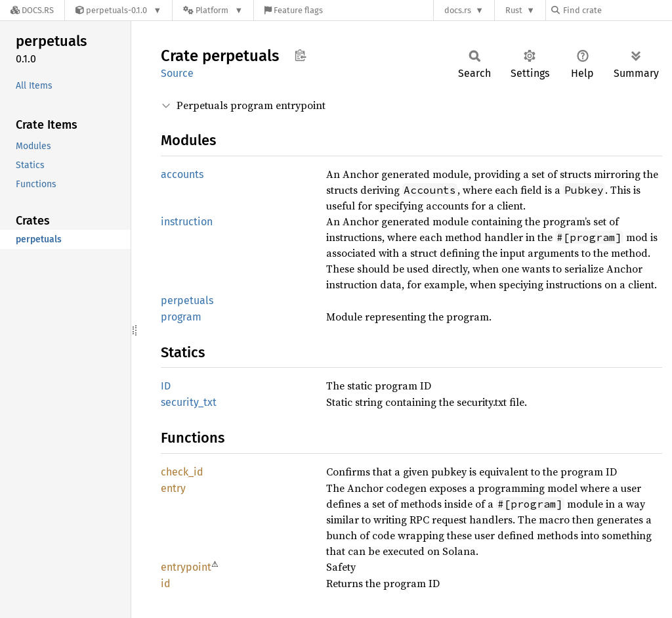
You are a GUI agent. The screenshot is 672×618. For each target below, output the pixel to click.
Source (177, 73)
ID (166, 386)
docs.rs (458, 10)
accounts (182, 174)
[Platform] (213, 10)
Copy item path (300, 55)
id (166, 584)
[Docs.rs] (32, 10)
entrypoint (186, 567)
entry (173, 488)
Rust (514, 10)
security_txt (189, 402)
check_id (182, 472)
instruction (187, 222)
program (181, 317)
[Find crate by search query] (617, 10)
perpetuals (187, 300)
